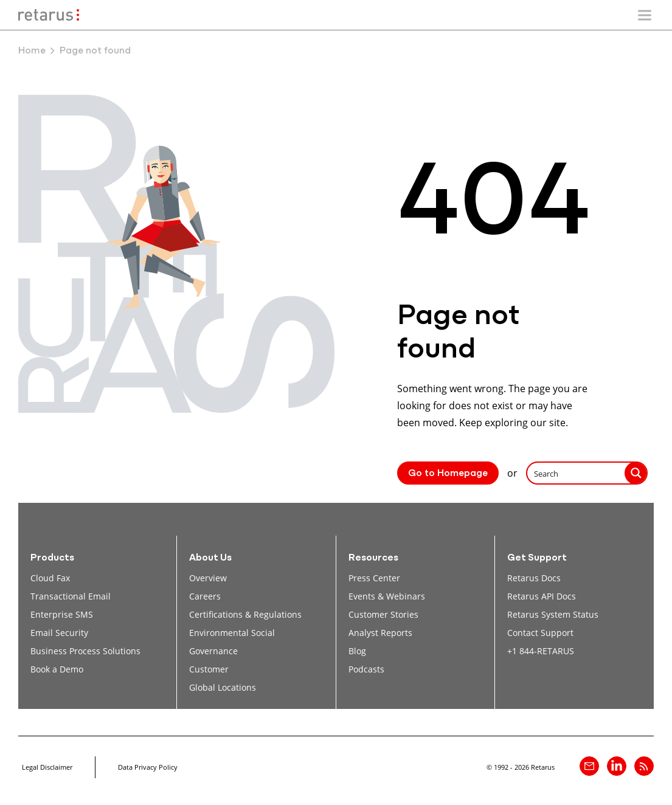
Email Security (59, 633)
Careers (205, 596)
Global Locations (223, 687)
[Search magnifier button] (636, 473)
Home (32, 51)
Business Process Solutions (85, 651)
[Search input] (577, 473)
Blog (357, 651)
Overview (208, 578)
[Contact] (589, 766)
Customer (209, 669)
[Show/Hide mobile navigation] (645, 15)
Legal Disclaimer (47, 767)
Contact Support (540, 633)
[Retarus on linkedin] (617, 766)
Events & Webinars (387, 596)
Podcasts (366, 669)
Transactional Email (71, 596)
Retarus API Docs (542, 596)
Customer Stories (383, 614)
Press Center (374, 578)
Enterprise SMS (62, 614)
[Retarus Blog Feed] (644, 766)
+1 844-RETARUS (541, 651)
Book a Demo (57, 669)
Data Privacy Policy (148, 767)
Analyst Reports (380, 633)
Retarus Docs (534, 578)
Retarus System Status (553, 614)
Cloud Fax (50, 578)
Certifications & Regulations (245, 614)
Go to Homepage (448, 474)
